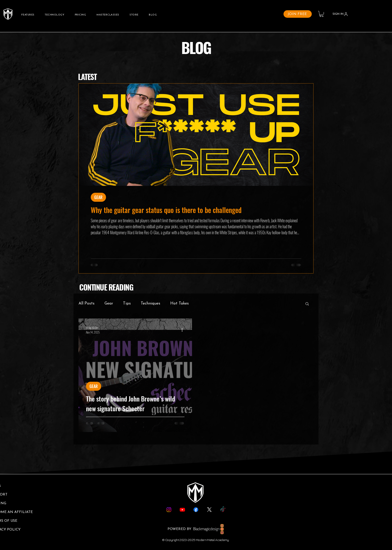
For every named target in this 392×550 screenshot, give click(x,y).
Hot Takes (179, 303)
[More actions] (184, 330)
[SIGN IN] (340, 14)
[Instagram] (169, 510)
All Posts (86, 303)
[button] (321, 14)
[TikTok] (223, 510)
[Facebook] (196, 510)
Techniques (150, 303)
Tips (127, 303)
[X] (209, 510)
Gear (109, 303)
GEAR (98, 197)
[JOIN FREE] (298, 14)
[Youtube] (182, 510)
